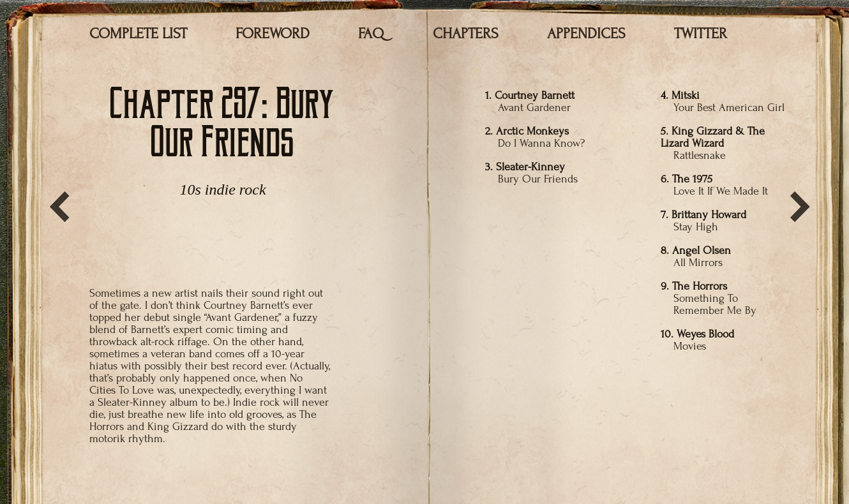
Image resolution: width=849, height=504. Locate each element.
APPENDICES (586, 33)
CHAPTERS (466, 33)
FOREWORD (273, 33)
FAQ (371, 33)
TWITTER (701, 33)
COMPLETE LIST (138, 33)
